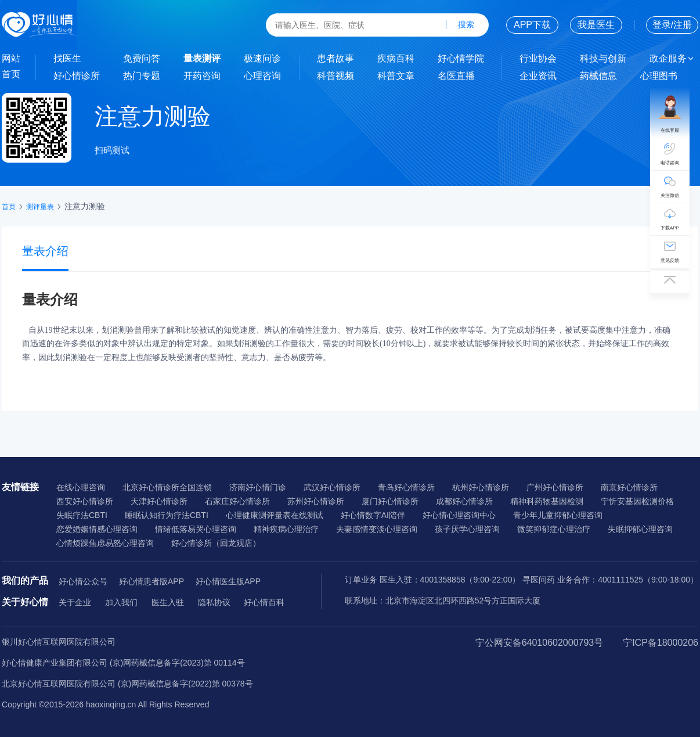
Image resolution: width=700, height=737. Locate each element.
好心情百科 (264, 602)
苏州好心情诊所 (316, 501)
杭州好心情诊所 (481, 487)
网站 (11, 58)
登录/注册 (672, 25)
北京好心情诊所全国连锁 (167, 487)
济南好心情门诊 (258, 487)
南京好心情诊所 (629, 487)
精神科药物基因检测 (547, 501)
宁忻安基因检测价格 (637, 501)
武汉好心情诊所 (332, 487)
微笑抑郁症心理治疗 (554, 529)
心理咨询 (262, 76)
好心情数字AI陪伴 (373, 515)
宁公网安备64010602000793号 (540, 643)
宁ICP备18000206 (661, 643)
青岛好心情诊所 (406, 487)
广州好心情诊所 (555, 487)
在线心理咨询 (81, 487)
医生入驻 (168, 602)
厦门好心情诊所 (390, 501)
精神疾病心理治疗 (286, 529)
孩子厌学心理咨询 (467, 529)
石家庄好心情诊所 (237, 501)
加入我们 (121, 602)
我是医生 (596, 25)
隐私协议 (214, 602)
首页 (11, 74)
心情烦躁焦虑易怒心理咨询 (105, 543)
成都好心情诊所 (464, 501)
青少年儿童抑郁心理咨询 (558, 515)
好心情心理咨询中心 (459, 515)
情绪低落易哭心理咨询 (196, 529)
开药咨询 (202, 76)
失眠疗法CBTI (82, 515)
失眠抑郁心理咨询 (640, 529)
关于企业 (75, 602)
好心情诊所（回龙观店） (216, 543)
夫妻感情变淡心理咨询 (377, 529)
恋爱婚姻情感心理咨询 (97, 529)
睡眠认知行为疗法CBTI (167, 515)
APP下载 (532, 25)
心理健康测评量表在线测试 (275, 515)
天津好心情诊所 (159, 501)
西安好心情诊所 (85, 501)
